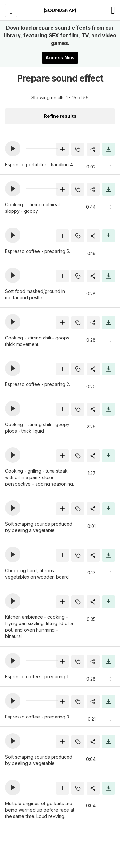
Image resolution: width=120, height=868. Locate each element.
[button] (13, 149)
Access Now (60, 58)
